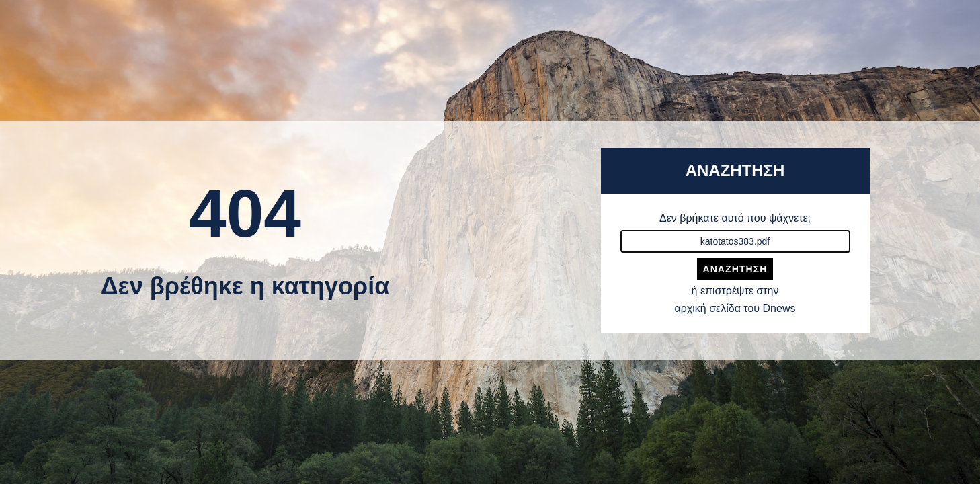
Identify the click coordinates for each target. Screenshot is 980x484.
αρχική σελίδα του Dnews (735, 308)
